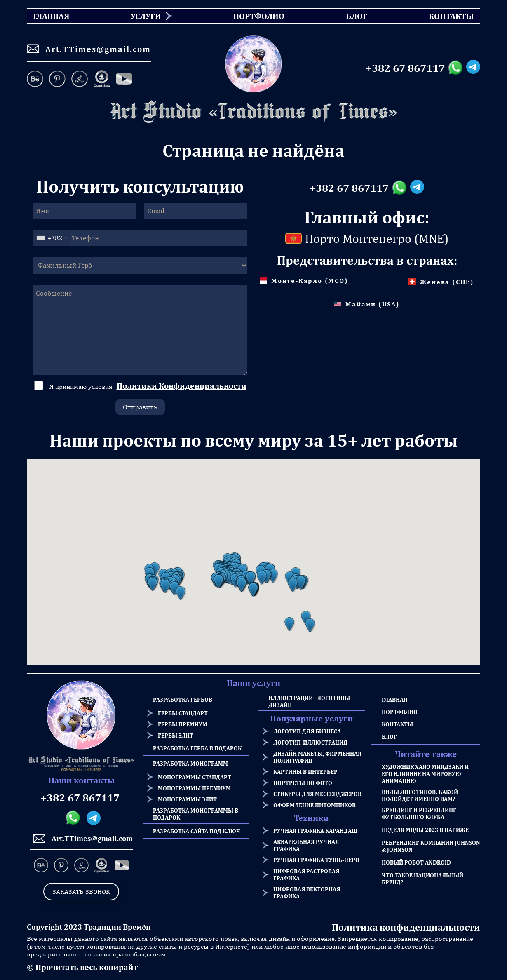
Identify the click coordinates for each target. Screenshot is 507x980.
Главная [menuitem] (44, 16)
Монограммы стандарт (195, 777)
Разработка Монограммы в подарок (196, 814)
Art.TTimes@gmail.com (89, 49)
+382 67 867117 (405, 68)
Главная (394, 699)
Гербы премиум (183, 724)
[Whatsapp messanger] (457, 68)
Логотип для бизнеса (307, 731)
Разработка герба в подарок (197, 748)
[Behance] (36, 80)
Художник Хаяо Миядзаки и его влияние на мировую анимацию (425, 774)
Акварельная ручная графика (306, 845)
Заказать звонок (81, 892)
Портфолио (400, 712)
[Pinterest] (57, 80)
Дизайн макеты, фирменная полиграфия (317, 757)
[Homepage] (253, 112)
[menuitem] (143, 16)
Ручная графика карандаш (315, 831)
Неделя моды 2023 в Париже (425, 830)
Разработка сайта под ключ (197, 831)
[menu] (253, 16)
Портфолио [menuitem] (252, 16)
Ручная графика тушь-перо (316, 860)
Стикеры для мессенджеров (317, 794)
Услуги (146, 16)
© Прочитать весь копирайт (82, 967)
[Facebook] (124, 80)
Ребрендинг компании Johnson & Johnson (431, 846)
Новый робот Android (416, 862)
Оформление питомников (315, 805)
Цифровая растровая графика (306, 874)
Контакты (397, 724)
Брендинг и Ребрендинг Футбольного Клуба (419, 813)
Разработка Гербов (183, 699)
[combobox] (52, 238)
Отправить (140, 407)
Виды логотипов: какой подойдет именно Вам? (420, 795)
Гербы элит (176, 735)
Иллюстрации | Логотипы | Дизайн (311, 701)
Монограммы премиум (194, 788)
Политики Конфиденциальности (182, 386)
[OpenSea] (102, 80)
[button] (153, 584)
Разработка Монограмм (190, 763)
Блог (389, 737)
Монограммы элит (187, 799)
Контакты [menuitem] (446, 16)
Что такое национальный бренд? (422, 879)
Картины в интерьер (305, 772)
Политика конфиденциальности (406, 927)
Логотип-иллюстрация (310, 742)
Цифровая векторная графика (307, 893)
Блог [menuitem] (349, 16)
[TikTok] (80, 80)
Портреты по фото (303, 783)
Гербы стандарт (183, 713)
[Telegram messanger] (473, 68)
